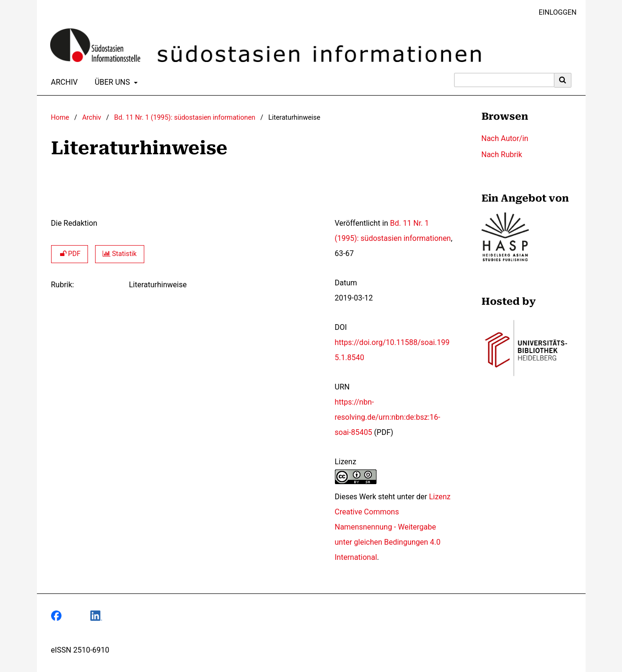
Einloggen (554, 13)
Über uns (111, 82)
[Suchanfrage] (504, 80)
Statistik (120, 254)
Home (60, 118)
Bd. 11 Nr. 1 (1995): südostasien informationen (184, 118)
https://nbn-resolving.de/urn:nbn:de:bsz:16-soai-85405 (388, 417)
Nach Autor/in (505, 138)
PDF (70, 254)
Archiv (63, 82)
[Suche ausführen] (563, 80)
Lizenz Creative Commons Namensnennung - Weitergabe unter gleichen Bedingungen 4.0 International (393, 527)
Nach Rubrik (502, 155)
